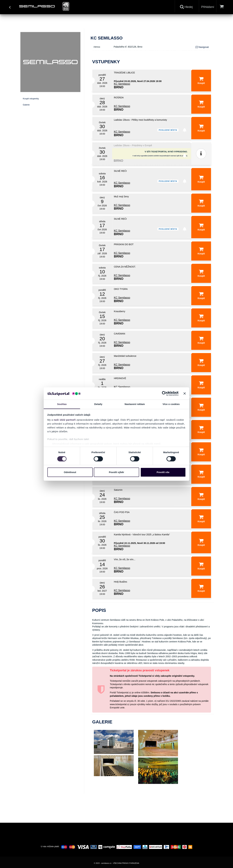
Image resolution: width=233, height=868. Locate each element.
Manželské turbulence (125, 356)
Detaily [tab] (98, 404)
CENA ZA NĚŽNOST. (125, 267)
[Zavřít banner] (185, 393)
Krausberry (120, 311)
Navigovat (202, 47)
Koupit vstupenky (31, 99)
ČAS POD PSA (122, 512)
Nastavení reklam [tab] (135, 404)
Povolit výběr (116, 472)
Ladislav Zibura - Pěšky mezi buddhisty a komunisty (140, 120)
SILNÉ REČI (120, 171)
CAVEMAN (120, 334)
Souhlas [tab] (62, 404)
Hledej (186, 7)
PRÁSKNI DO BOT (124, 244)
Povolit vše (163, 472)
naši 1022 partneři (65, 420)
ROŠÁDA (119, 98)
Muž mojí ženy (121, 197)
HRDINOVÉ (120, 378)
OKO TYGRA (121, 289)
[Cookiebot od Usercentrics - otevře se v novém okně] (164, 393)
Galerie (26, 105)
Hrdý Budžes (121, 582)
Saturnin (118, 490)
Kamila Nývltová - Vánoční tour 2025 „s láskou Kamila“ (142, 535)
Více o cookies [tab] (171, 404)
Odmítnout (70, 472)
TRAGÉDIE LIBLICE (124, 73)
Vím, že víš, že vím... (125, 559)
